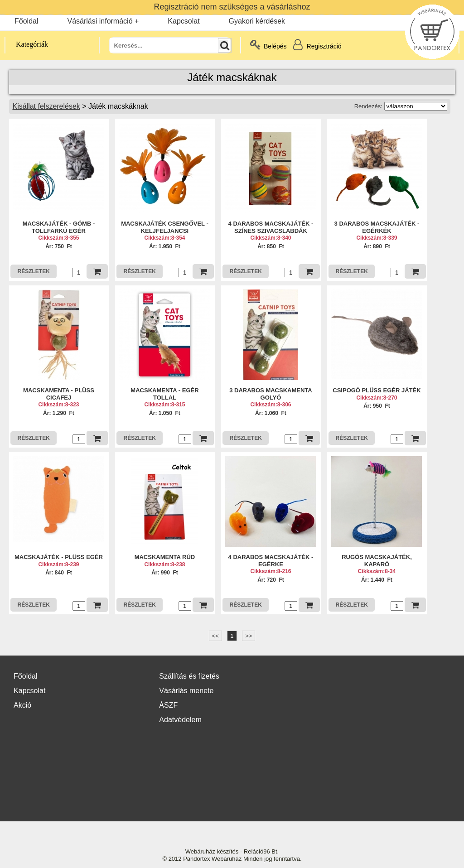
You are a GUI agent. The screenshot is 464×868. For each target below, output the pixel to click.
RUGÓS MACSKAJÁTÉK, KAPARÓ (377, 561)
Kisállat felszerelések (46, 106)
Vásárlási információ (100, 21)
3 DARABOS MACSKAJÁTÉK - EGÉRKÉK (377, 227)
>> (249, 636)
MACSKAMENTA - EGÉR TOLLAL (164, 394)
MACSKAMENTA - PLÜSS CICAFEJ (59, 394)
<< (215, 636)
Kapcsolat (184, 21)
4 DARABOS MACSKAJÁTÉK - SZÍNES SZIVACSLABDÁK (271, 227)
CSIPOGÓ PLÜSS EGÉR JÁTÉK (377, 390)
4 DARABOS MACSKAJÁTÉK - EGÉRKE (271, 561)
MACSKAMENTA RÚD (165, 557)
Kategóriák (27, 44)
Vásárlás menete (186, 691)
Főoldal (26, 21)
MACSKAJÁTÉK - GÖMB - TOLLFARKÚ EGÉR (59, 227)
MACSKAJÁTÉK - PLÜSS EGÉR (59, 557)
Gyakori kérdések (257, 21)
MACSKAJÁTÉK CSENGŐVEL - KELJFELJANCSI (165, 227)
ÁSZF (168, 705)
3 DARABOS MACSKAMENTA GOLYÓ (271, 394)
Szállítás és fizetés (189, 676)
